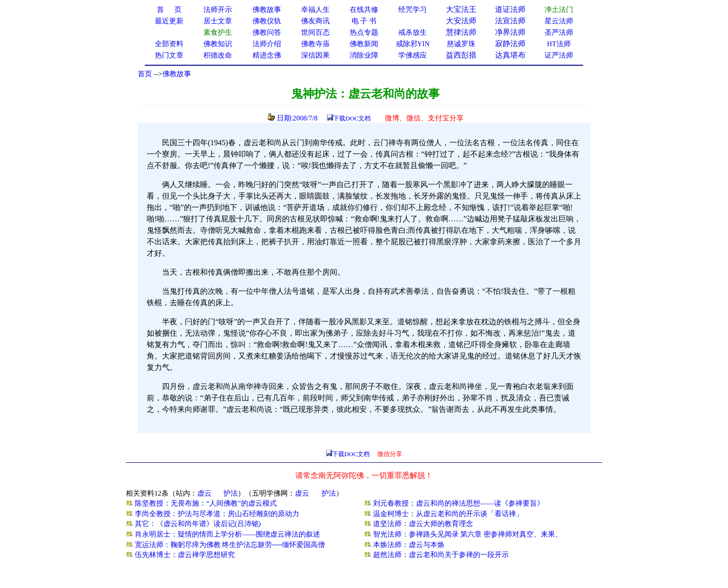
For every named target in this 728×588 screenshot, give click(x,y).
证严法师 (559, 55)
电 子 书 (364, 21)
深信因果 (315, 55)
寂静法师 (510, 44)
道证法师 (510, 9)
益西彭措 (461, 55)
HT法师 (559, 44)
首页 (145, 74)
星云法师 (559, 21)
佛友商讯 (315, 21)
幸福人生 (315, 10)
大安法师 (461, 21)
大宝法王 (461, 9)
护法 (231, 493)
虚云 (204, 493)
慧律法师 (461, 32)
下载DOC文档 (352, 118)
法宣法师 (510, 21)
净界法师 (510, 32)
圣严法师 (559, 32)
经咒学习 (413, 10)
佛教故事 (177, 74)
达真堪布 (510, 55)
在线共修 (364, 10)
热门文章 (169, 55)
